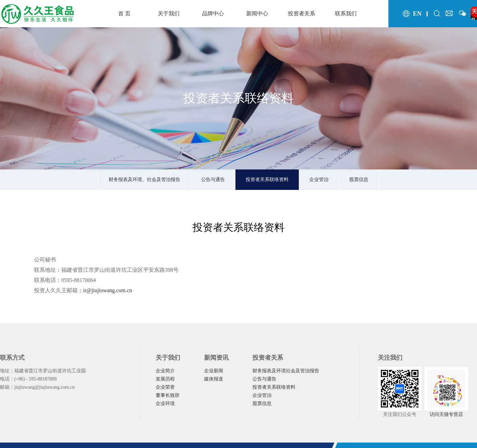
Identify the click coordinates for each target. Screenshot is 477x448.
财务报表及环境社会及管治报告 (286, 371)
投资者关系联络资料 (267, 180)
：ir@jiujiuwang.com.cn (105, 290)
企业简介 (165, 371)
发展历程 (165, 379)
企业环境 (165, 404)
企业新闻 (214, 371)
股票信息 (359, 180)
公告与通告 (213, 180)
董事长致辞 (168, 395)
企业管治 (319, 180)
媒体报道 (214, 379)
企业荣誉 (165, 387)
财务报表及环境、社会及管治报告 (144, 180)
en (417, 14)
